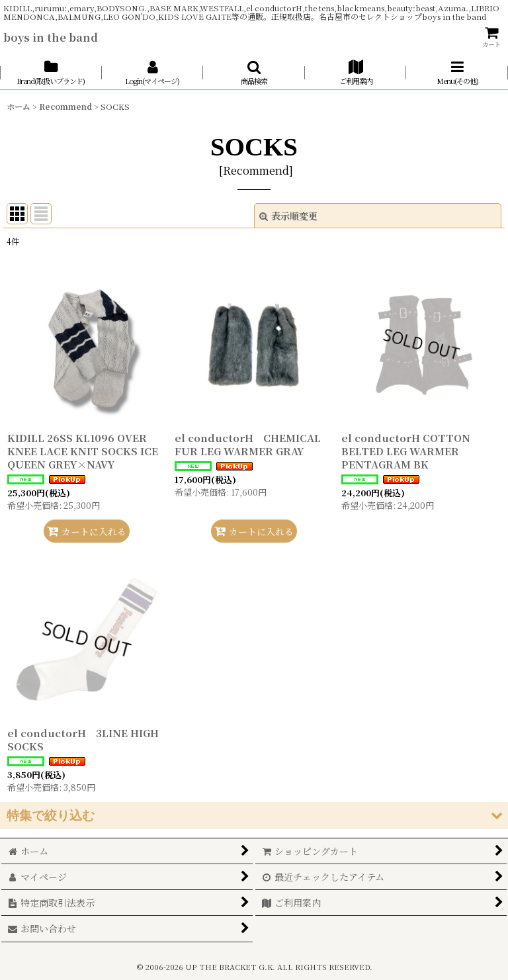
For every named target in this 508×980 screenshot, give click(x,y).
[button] (254, 72)
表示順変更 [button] (288, 216)
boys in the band (51, 37)
